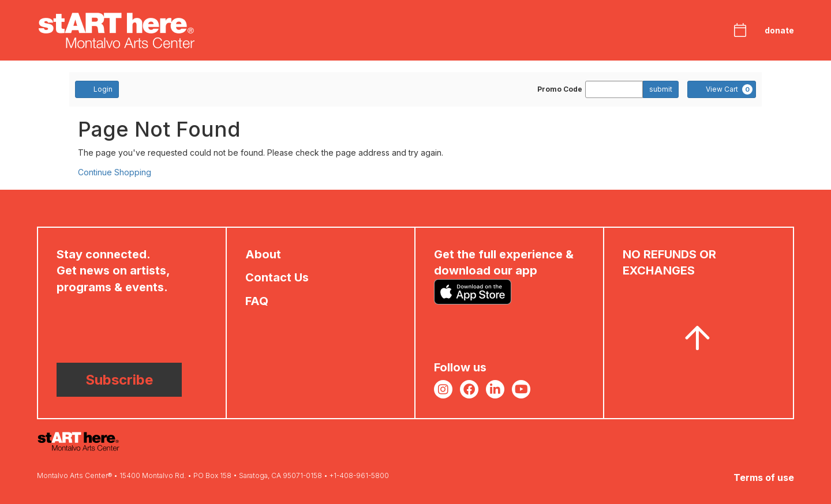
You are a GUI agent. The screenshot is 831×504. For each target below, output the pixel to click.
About (263, 254)
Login (97, 89)
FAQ (257, 301)
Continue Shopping (115, 172)
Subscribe (119, 380)
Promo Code (560, 89)
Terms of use (764, 477)
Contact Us (277, 277)
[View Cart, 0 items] (722, 89)
